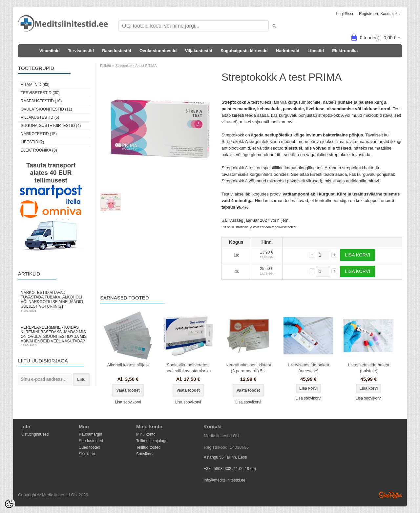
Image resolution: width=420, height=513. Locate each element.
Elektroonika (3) (39, 150)
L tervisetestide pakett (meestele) (308, 368)
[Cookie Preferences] (9, 504)
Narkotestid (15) (39, 134)
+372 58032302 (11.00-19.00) (230, 469)
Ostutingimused (35, 434)
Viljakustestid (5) (40, 117)
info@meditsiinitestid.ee (225, 480)
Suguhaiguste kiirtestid (244, 51)
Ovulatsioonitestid (158, 51)
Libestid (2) (32, 142)
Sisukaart (87, 454)
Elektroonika (345, 51)
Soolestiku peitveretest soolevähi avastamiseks (188, 368)
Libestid (316, 51)
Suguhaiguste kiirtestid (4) (51, 126)
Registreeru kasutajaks (379, 14)
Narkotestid (288, 51)
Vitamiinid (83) (35, 85)
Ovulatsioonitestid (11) (46, 109)
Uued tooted (89, 447)
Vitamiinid (50, 51)
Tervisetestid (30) (40, 93)
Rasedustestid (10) (41, 101)
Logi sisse (345, 14)
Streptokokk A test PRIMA (136, 66)
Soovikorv (145, 454)
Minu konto (146, 434)
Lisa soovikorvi (128, 402)
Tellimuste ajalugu (152, 441)
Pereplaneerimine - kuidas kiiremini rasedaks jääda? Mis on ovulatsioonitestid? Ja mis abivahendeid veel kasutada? (54, 336)
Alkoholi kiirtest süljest (128, 365)
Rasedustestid (117, 51)
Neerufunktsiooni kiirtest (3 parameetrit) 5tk (248, 368)
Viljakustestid (199, 51)
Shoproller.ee (390, 495)
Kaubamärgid (90, 434)
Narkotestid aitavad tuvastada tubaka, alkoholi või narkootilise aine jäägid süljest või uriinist (54, 301)
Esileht (105, 66)
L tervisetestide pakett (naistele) (368, 368)
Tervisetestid (81, 51)
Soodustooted (91, 441)
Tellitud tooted (148, 447)
